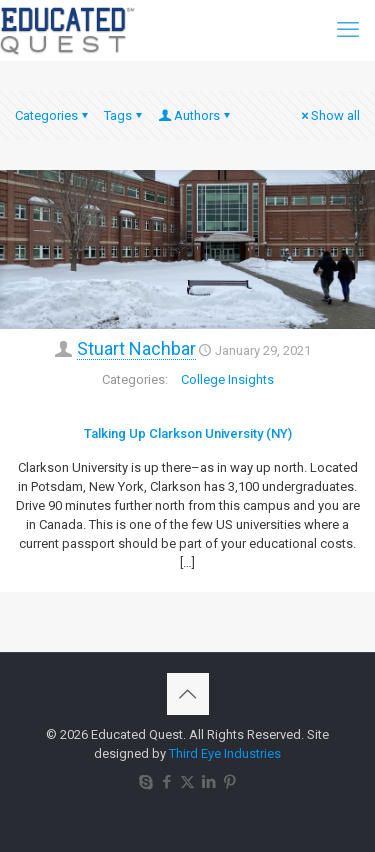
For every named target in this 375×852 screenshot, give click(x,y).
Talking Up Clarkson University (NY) (188, 433)
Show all (329, 115)
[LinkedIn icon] (208, 782)
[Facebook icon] (166, 782)
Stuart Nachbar (136, 348)
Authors (195, 115)
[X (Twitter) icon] (187, 782)
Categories (53, 115)
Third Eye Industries (225, 753)
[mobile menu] (348, 30)
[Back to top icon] (188, 694)
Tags (124, 115)
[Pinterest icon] (229, 782)
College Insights (227, 379)
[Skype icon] (145, 782)
